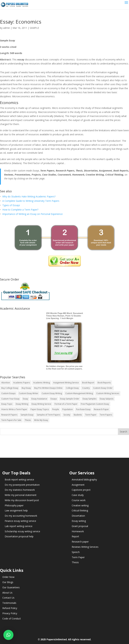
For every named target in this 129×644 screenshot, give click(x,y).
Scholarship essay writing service (22, 531)
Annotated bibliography (84, 480)
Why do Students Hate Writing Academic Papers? (29, 196)
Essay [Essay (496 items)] (25, 399)
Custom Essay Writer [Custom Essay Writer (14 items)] (29, 393)
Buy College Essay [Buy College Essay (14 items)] (10, 388)
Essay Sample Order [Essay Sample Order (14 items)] (70, 399)
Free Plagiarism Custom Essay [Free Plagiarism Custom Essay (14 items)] (95, 404)
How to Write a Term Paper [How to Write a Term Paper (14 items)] (14, 409)
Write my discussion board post (22, 500)
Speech (76, 552)
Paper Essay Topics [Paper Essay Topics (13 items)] (40, 409)
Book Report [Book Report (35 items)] (88, 383)
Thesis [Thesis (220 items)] (28, 420)
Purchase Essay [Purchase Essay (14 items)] (83, 409)
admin (7, 28)
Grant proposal (80, 526)
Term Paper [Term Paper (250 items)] (91, 415)
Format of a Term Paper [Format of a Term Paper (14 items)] (66, 404)
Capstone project (81, 490)
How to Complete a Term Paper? (20, 210)
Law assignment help (16, 510)
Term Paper (78, 557)
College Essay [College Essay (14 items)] (72, 388)
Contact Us (8, 598)
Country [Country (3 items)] (86, 388)
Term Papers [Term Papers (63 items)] (106, 415)
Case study (78, 495)
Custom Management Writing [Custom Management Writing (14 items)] (79, 393)
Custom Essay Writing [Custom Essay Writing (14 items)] (52, 393)
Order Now (8, 577)
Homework (78, 531)
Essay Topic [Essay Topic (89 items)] (7, 404)
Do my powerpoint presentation (22, 485)
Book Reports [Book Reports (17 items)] (104, 383)
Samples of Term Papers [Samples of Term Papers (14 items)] (48, 415)
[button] (8, 635)
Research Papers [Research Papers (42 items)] (9, 415)
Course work (79, 500)
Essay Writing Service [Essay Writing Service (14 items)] (41, 404)
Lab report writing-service (19, 526)
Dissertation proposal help (19, 536)
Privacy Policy (10, 613)
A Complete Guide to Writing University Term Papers (31, 201)
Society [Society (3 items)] (67, 415)
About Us (7, 593)
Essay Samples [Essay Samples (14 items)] (90, 399)
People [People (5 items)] (56, 409)
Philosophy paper (14, 505)
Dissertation (78, 516)
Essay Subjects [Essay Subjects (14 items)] (107, 399)
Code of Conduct (12, 619)
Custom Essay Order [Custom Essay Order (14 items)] (103, 388)
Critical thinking (80, 510)
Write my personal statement (21, 495)
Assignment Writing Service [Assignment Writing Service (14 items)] (66, 383)
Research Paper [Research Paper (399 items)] (101, 409)
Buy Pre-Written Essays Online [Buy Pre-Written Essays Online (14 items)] (48, 388)
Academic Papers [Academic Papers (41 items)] (22, 383)
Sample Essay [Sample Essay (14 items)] (27, 415)
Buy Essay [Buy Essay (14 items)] (26, 388)
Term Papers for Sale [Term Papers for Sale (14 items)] (11, 420)
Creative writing (80, 505)
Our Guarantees (11, 587)
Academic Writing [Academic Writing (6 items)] (42, 383)
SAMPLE (34, 28)
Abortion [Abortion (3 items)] (6, 383)
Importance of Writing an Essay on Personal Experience (33, 214)
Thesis (75, 562)
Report (75, 536)
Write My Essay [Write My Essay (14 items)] (41, 420)
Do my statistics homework (20, 490)
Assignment (78, 485)
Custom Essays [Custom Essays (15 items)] (8, 393)
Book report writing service (19, 480)
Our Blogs (8, 582)
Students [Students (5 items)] (78, 415)
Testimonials (9, 603)
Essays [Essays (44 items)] (54, 399)
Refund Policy (10, 608)
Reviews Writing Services (85, 547)
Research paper (80, 542)
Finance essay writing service (20, 521)
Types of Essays (11, 205)
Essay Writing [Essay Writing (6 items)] (22, 404)
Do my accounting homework (21, 516)
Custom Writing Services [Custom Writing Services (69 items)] (108, 393)
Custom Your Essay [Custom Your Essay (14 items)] (10, 399)
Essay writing (79, 521)
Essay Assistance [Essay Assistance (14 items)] (39, 399)
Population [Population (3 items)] (68, 409)
